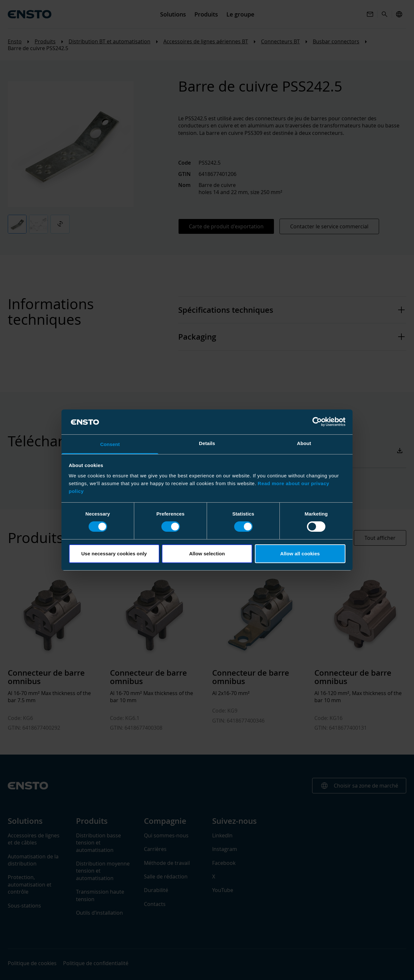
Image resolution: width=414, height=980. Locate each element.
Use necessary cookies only (114, 554)
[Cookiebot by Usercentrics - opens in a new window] (317, 422)
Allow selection (207, 554)
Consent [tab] (110, 444)
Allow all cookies (300, 554)
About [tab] (304, 443)
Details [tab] (207, 443)
